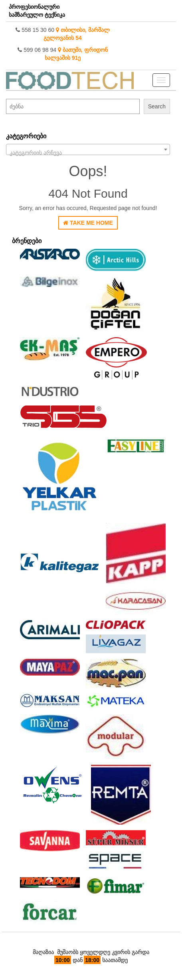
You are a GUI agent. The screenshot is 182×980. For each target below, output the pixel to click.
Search (157, 106)
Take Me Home (88, 223)
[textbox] (88, 153)
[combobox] (88, 149)
